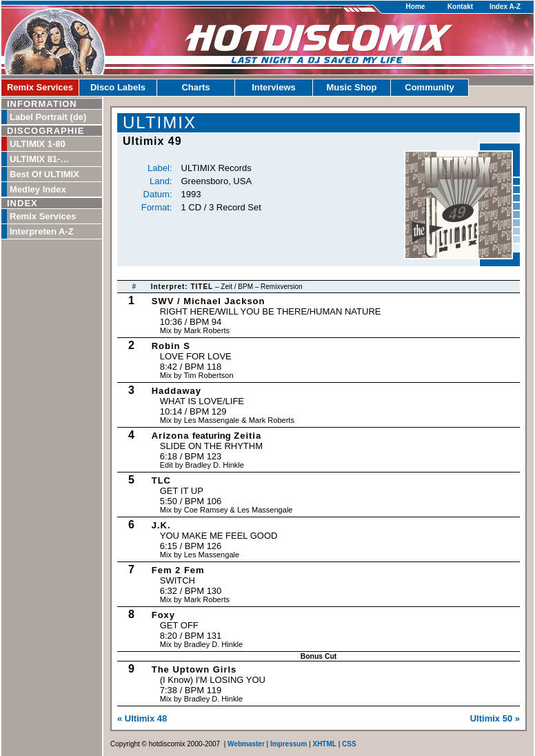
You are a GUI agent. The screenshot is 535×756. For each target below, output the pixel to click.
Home (416, 7)
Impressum (289, 744)
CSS (349, 744)
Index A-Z (505, 7)
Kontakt (460, 7)
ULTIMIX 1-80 (38, 144)
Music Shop (352, 87)
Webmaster (246, 744)
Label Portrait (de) (48, 117)
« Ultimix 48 (142, 718)
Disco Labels (118, 87)
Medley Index (38, 189)
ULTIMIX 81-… (39, 159)
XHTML (324, 744)
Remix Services (40, 87)
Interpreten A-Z (42, 231)
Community (430, 87)
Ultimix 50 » (495, 718)
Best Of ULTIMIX (44, 174)
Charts (195, 87)
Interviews (274, 87)
